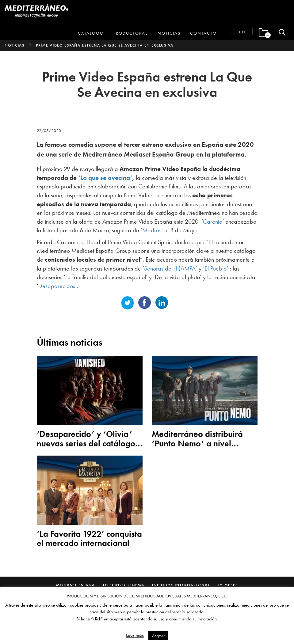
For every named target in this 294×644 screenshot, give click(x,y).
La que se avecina (105, 178)
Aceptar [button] (158, 636)
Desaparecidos (57, 286)
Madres (152, 230)
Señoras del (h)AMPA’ (171, 268)
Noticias (169, 33)
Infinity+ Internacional (181, 585)
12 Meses (228, 585)
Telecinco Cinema (124, 585)
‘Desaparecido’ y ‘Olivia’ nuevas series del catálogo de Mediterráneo (86, 439)
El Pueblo (216, 268)
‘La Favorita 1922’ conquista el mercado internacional (89, 539)
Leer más (135, 635)
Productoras (131, 33)
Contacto (203, 33)
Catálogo (91, 33)
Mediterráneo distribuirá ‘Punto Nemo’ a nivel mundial (197, 439)
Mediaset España (76, 585)
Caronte (213, 222)
